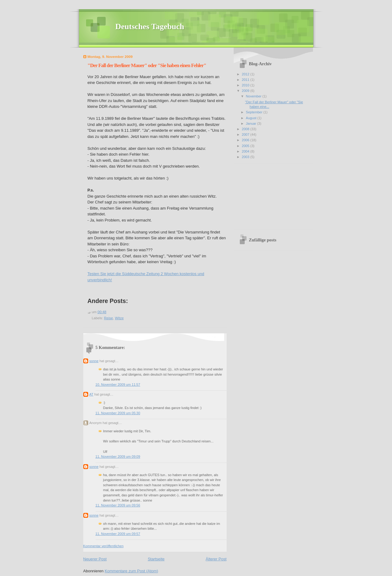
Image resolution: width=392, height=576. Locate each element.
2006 (246, 140)
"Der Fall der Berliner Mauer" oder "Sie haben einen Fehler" (147, 65)
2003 (246, 157)
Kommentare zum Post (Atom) (132, 571)
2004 (246, 151)
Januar (252, 123)
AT (91, 394)
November (254, 96)
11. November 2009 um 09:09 (118, 457)
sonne (94, 361)
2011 (246, 80)
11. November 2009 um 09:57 (118, 534)
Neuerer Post (95, 559)
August (252, 118)
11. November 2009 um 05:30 (118, 413)
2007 (246, 135)
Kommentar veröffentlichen (104, 546)
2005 (246, 146)
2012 (246, 74)
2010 (246, 85)
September (255, 112)
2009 (246, 91)
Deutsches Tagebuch (150, 27)
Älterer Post (216, 559)
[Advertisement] (267, 194)
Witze (119, 318)
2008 (246, 129)
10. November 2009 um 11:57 (118, 385)
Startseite (156, 559)
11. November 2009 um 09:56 (118, 505)
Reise (109, 318)
